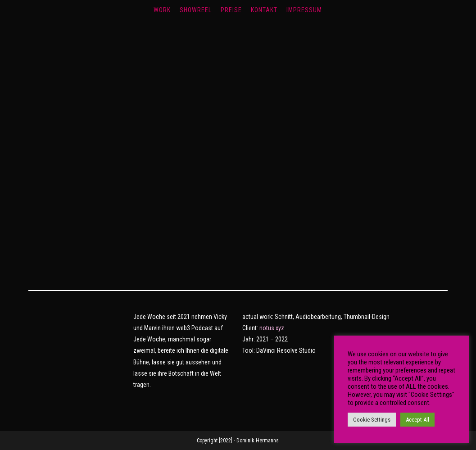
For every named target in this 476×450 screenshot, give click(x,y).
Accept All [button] (417, 420)
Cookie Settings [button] (372, 420)
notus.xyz (272, 328)
